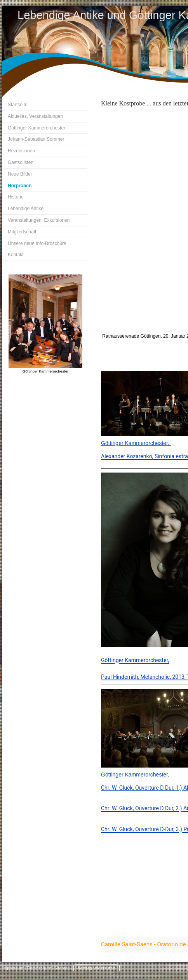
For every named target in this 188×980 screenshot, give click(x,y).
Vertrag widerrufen (97, 968)
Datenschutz (39, 968)
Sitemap (62, 968)
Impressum (13, 968)
